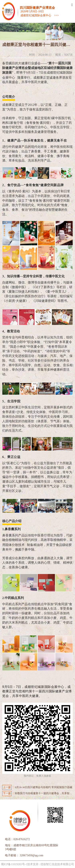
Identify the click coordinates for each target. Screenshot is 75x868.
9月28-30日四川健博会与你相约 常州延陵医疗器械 (37, 787)
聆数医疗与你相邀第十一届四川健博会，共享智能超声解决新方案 (37, 793)
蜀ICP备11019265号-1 (14, 864)
